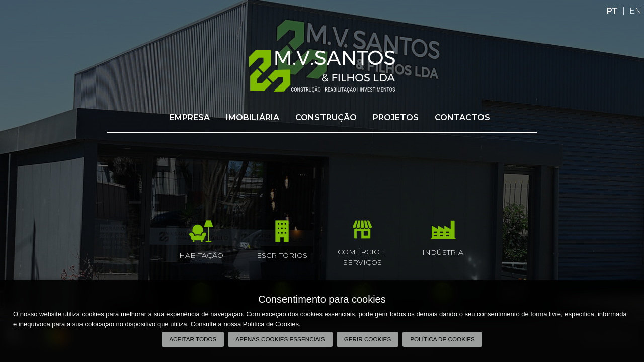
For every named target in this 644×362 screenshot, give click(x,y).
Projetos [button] (396, 117)
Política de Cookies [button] (442, 339)
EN (635, 11)
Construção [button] (326, 117)
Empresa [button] (190, 117)
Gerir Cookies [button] (368, 339)
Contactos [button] (462, 117)
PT (612, 11)
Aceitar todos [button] (193, 339)
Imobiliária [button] (253, 117)
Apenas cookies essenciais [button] (280, 339)
